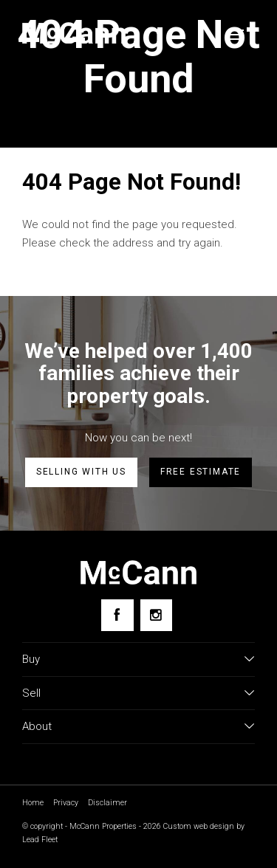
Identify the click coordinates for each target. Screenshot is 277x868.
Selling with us (81, 472)
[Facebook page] (117, 615)
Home (33, 803)
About (37, 726)
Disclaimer (107, 803)
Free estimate (201, 472)
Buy (31, 659)
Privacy (66, 803)
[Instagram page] (156, 615)
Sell (31, 693)
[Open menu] (236, 35)
